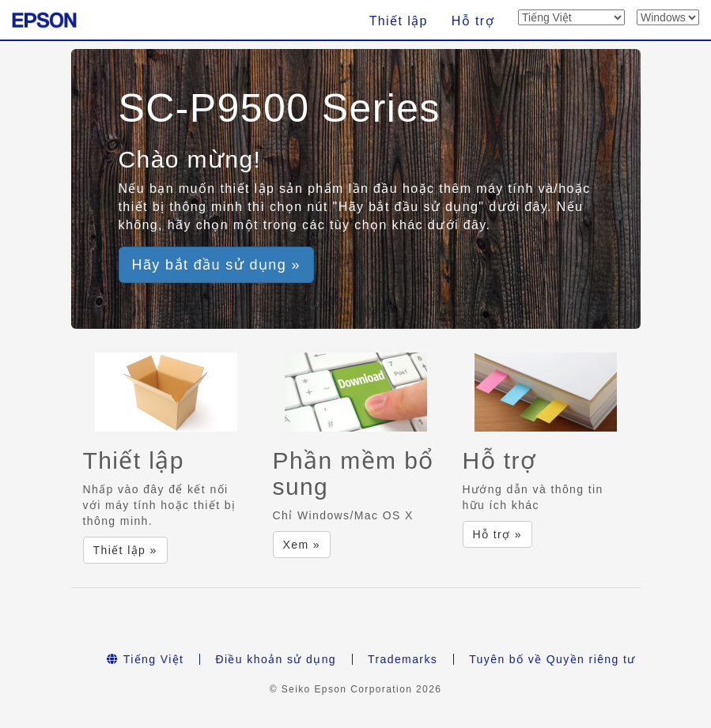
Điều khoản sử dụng (276, 659)
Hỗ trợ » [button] (497, 534)
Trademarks (403, 659)
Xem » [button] (302, 545)
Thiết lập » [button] (125, 550)
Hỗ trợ (473, 21)
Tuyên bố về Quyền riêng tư (552, 659)
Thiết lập (399, 21)
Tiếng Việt (145, 659)
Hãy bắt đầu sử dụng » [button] (217, 265)
